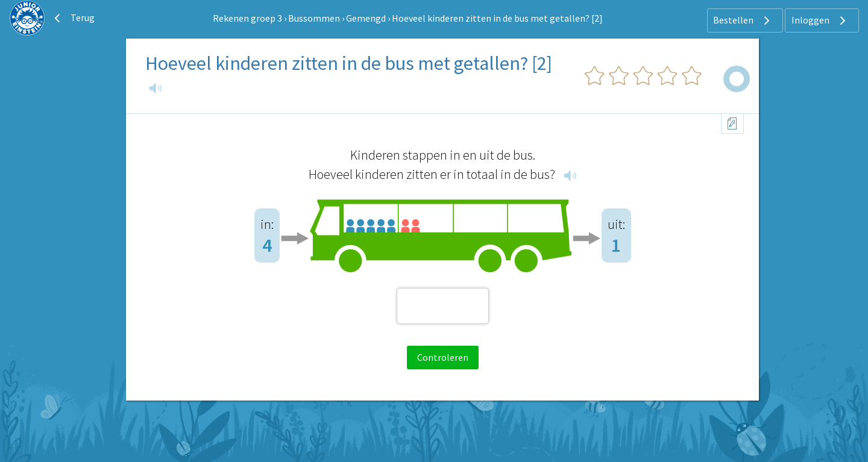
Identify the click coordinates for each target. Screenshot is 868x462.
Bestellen (743, 20)
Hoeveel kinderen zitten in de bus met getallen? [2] (497, 18)
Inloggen (820, 20)
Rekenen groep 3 (247, 18)
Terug (73, 18)
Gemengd (366, 18)
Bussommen (314, 18)
